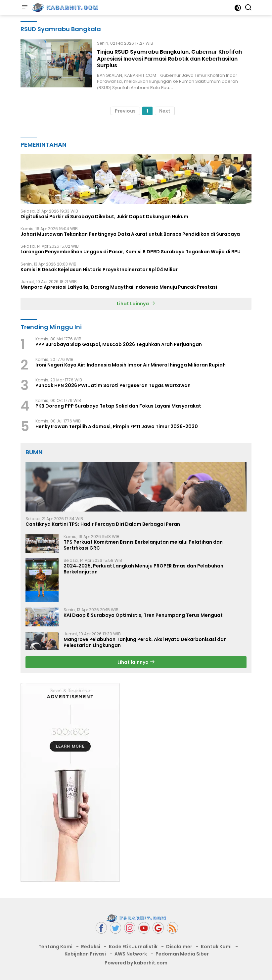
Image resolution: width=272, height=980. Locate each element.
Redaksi (91, 947)
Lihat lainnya (136, 662)
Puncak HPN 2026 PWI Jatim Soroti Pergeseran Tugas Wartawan (113, 385)
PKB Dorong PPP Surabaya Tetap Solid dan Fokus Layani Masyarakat (118, 406)
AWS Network (131, 954)
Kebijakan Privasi (85, 954)
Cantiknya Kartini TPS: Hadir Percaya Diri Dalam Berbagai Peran (103, 524)
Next (165, 111)
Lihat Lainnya (136, 304)
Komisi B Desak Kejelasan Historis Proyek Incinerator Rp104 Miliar (99, 269)
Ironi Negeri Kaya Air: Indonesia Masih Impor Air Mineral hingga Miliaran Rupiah (131, 365)
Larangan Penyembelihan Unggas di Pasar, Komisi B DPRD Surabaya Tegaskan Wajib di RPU (131, 252)
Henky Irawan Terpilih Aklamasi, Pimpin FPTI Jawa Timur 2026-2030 (117, 426)
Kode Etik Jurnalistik (133, 947)
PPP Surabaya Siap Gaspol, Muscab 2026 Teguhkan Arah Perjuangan (119, 344)
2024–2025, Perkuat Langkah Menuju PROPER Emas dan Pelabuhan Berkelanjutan (143, 569)
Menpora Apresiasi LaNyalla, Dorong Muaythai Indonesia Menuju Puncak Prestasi (119, 287)
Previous (125, 111)
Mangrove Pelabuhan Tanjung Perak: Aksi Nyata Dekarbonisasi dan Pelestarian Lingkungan (145, 642)
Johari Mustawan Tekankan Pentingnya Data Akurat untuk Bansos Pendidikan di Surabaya (130, 234)
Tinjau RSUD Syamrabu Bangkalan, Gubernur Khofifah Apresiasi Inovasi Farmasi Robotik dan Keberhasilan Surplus (169, 59)
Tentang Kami (55, 947)
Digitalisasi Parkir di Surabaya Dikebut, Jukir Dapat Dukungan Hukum (104, 217)
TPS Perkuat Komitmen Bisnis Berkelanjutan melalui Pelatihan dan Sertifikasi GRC (143, 545)
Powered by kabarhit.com (136, 963)
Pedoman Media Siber (182, 954)
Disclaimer (179, 947)
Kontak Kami (216, 947)
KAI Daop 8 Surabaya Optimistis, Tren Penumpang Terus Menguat (143, 615)
